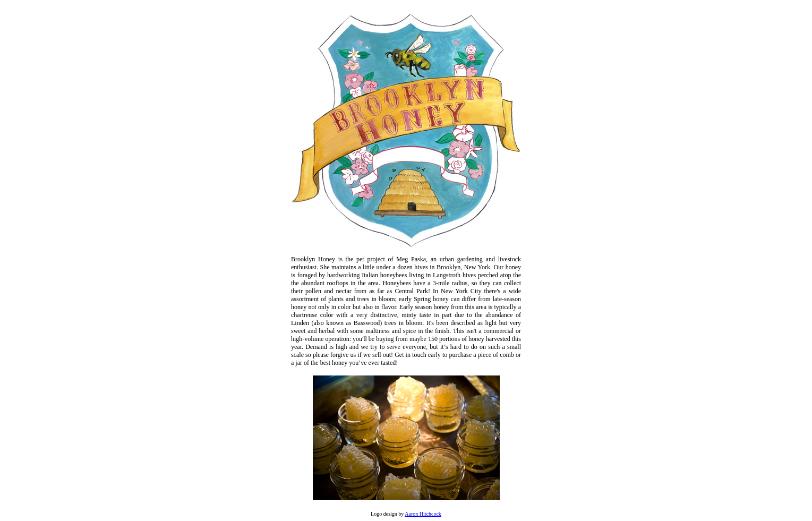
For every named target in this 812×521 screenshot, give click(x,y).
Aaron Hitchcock (423, 514)
